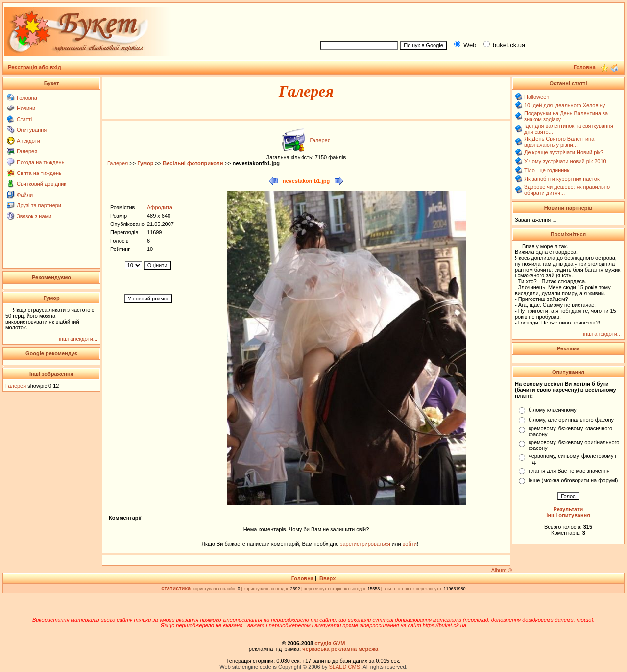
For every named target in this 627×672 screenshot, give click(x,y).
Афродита (160, 207)
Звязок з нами (34, 216)
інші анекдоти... (78, 339)
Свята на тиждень (39, 173)
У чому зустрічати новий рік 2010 (565, 161)
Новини (26, 108)
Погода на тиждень (40, 162)
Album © (502, 570)
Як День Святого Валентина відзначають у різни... (559, 142)
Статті (24, 119)
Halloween (537, 97)
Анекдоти (28, 141)
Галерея (27, 151)
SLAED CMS (344, 667)
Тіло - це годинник (547, 170)
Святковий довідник (41, 184)
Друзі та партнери (39, 205)
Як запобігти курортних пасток (562, 179)
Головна (27, 98)
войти (409, 544)
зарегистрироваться (366, 544)
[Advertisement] (468, 20)
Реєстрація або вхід (35, 67)
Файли (25, 195)
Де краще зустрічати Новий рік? (564, 152)
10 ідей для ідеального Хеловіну (565, 105)
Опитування (32, 130)
